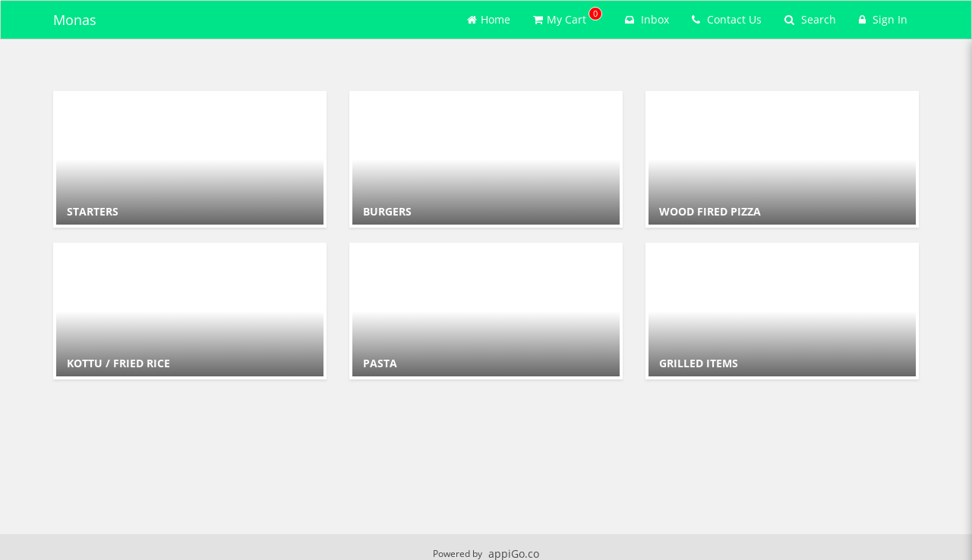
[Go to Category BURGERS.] (486, 159)
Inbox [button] (647, 19)
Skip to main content (0, 0)
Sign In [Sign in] (883, 19)
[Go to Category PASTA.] (486, 311)
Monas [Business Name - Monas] (75, 20)
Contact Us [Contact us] (727, 19)
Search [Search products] (810, 19)
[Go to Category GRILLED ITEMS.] (782, 311)
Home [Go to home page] (489, 19)
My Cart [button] (568, 17)
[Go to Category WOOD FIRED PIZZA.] (782, 159)
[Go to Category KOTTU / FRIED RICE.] (190, 311)
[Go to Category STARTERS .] (190, 159)
